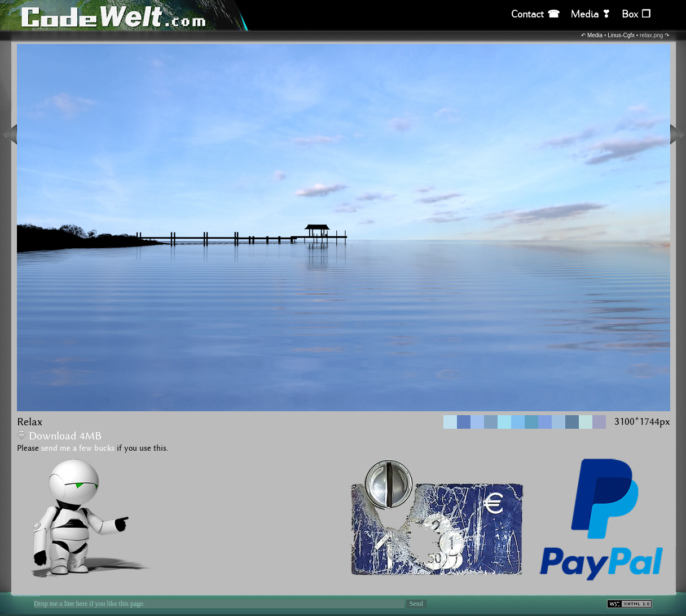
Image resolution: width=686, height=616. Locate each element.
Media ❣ (591, 14)
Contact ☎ (535, 14)
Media (595, 35)
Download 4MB (59, 436)
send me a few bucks (78, 448)
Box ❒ (636, 14)
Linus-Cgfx (621, 35)
